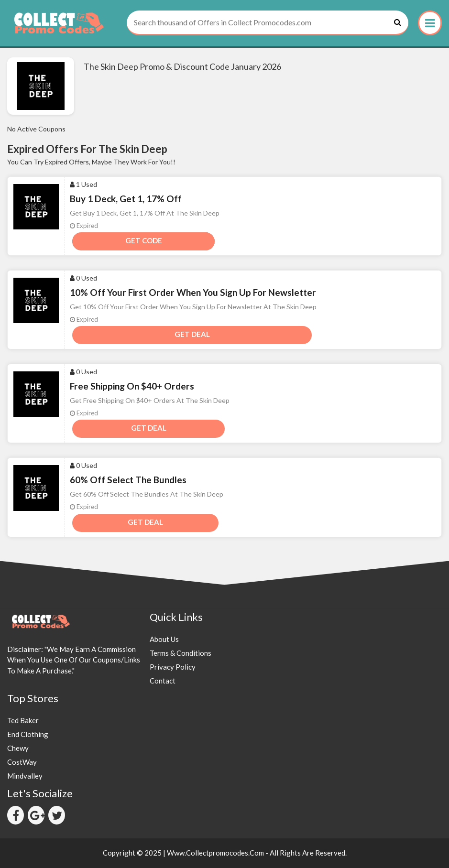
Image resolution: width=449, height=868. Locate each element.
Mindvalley (25, 776)
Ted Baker (23, 720)
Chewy (18, 748)
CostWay (22, 762)
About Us (164, 639)
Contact (163, 681)
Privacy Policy (173, 667)
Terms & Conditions (181, 653)
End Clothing (28, 734)
